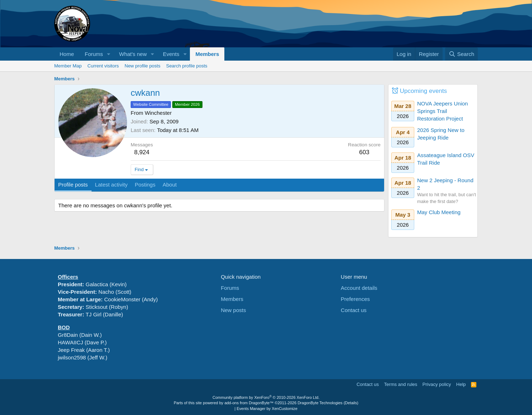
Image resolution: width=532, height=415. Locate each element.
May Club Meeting (439, 212)
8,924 (142, 152)
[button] (109, 54)
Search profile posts (187, 66)
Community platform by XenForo (266, 397)
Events (171, 54)
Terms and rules (401, 384)
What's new (133, 54)
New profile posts (143, 66)
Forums (94, 54)
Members (207, 54)
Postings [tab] (145, 185)
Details (351, 403)
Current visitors (103, 66)
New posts (233, 310)
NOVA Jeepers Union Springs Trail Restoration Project (442, 111)
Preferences (355, 299)
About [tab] (170, 185)
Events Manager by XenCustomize (267, 409)
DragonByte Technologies (320, 403)
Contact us (354, 310)
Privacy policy (437, 384)
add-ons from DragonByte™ (249, 403)
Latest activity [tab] (111, 185)
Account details (359, 288)
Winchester (158, 113)
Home (67, 54)
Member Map (68, 66)
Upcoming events (423, 91)
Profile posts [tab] (73, 185)
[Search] (461, 54)
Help (461, 384)
